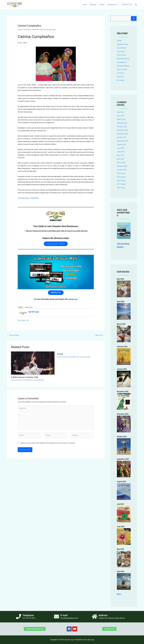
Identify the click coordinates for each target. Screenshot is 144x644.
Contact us (121, 73)
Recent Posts (29, 307)
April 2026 (120, 116)
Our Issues (121, 80)
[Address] (94, 616)
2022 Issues (121, 181)
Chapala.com (113, 5)
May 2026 (120, 112)
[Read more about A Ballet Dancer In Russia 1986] (33, 363)
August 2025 (121, 145)
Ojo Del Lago (34, 312)
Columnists (121, 51)
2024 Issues (121, 173)
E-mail (64, 615)
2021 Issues (121, 184)
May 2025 (120, 155)
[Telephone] (18, 616)
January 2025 (122, 170)
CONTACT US (127, 5)
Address (103, 615)
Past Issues (121, 188)
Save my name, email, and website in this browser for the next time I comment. (48, 443)
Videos (102, 5)
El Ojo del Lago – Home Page (28, 198)
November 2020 (37, 30)
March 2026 (121, 119)
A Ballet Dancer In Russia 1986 (25, 377)
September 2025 (123, 141)
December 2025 (122, 130)
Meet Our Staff (122, 69)
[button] (118, 5)
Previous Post (13, 335)
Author (21, 307)
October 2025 (122, 137)
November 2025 (122, 134)
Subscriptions (122, 62)
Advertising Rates (123, 66)
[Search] (134, 18)
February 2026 (122, 123)
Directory (93, 5)
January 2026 (122, 127)
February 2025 (122, 166)
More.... (120, 594)
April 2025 (120, 159)
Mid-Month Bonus (123, 59)
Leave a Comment (24, 30)
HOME (119, 41)
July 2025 (120, 148)
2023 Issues (121, 177)
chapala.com (73, 299)
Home (85, 5)
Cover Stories (121, 48)
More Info (120, 77)
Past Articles (121, 55)
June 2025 (121, 152)
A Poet (60, 354)
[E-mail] (56, 616)
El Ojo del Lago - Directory (56, 244)
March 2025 (121, 163)
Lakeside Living (122, 44)
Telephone (28, 615)
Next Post (100, 335)
